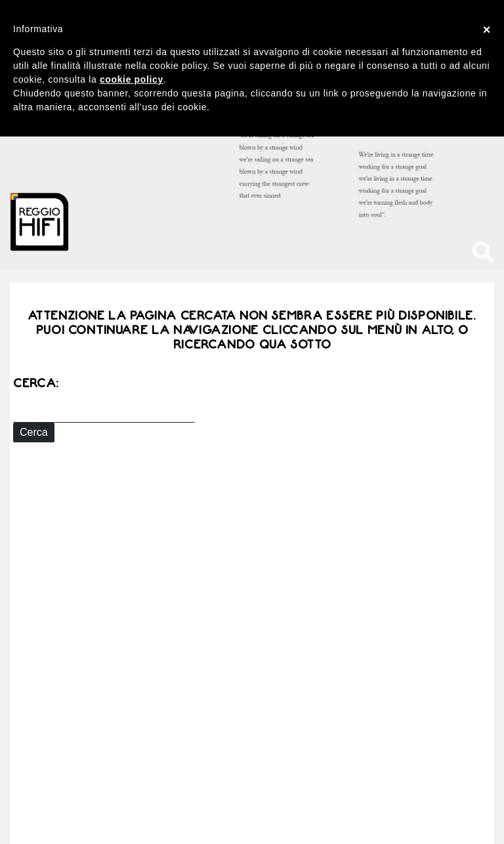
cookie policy (132, 79)
